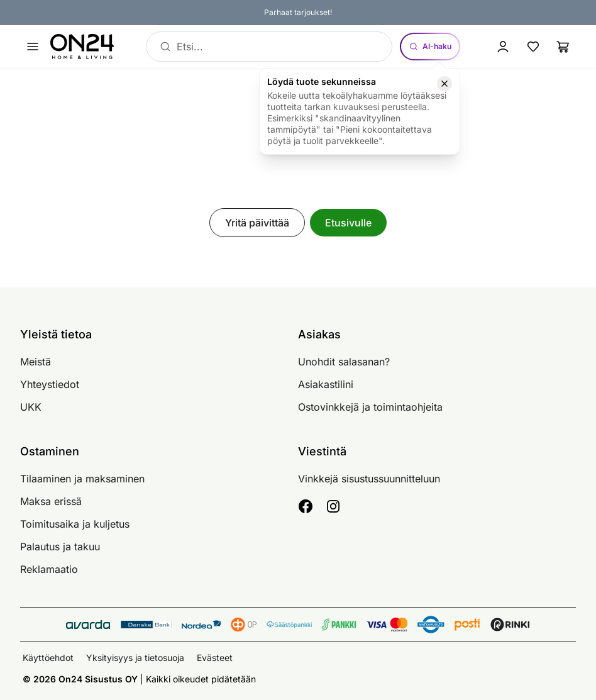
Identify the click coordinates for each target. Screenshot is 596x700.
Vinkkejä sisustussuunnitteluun (369, 479)
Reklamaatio (49, 569)
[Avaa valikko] (33, 47)
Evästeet (215, 658)
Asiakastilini (326, 384)
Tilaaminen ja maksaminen (82, 479)
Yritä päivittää (257, 223)
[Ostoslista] (563, 47)
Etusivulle (348, 223)
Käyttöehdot (48, 658)
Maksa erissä (51, 501)
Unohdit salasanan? (344, 362)
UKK (31, 407)
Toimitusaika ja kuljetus (75, 524)
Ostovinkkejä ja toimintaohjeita (370, 407)
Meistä (36, 362)
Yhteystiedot (50, 384)
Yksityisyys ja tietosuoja (135, 658)
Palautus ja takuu (60, 547)
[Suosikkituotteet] (533, 47)
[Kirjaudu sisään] (503, 47)
